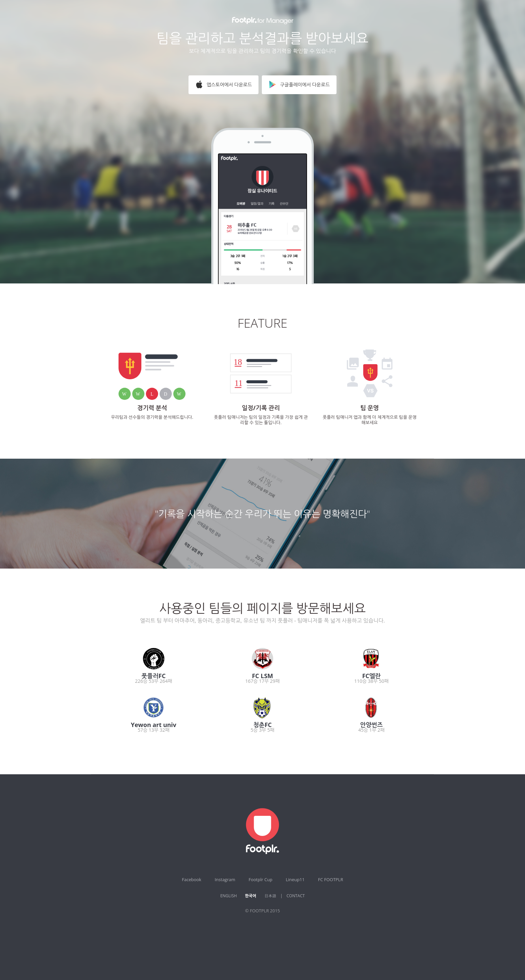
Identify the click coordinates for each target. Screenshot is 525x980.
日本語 (270, 896)
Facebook (192, 879)
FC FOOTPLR (331, 879)
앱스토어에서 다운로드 (223, 84)
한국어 (250, 896)
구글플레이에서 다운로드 (299, 84)
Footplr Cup (261, 879)
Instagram (225, 879)
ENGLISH (229, 896)
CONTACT (296, 896)
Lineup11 (295, 879)
